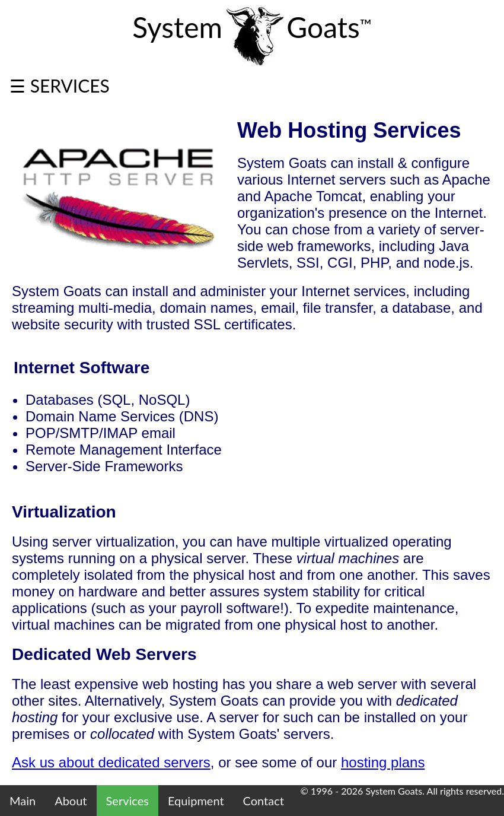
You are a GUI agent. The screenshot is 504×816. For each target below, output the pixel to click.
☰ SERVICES (60, 85)
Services (127, 801)
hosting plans (383, 762)
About (71, 801)
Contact (264, 801)
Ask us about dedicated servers (111, 762)
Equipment (196, 801)
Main (23, 801)
